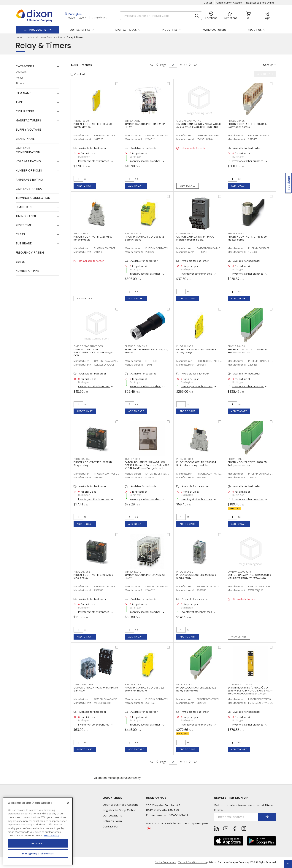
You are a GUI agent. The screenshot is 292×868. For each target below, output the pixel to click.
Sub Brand (24, 243)
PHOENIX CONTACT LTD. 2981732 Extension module (144, 689)
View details (188, 186)
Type (19, 102)
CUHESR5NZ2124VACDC (243, 684)
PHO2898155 (236, 459)
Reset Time (24, 225)
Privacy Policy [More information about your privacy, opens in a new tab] (51, 835)
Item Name (23, 93)
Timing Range (26, 216)
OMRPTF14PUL (185, 234)
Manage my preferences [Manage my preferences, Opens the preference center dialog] (38, 853)
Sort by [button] (268, 65)
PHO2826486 (236, 346)
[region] (38, 831)
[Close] (68, 803)
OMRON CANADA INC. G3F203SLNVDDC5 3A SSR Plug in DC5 (93, 352)
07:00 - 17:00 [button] (76, 18)
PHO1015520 (81, 121)
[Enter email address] (236, 817)
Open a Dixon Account (229, 3)
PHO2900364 (185, 459)
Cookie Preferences (165, 862)
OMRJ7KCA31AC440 (189, 121)
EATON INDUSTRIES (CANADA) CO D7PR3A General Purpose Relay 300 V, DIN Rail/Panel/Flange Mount (147, 465)
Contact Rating (29, 189)
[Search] (161, 16)
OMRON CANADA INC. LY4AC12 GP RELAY (145, 576)
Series (20, 262)
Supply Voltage (28, 130)
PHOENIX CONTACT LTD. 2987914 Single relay (93, 464)
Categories (25, 66)
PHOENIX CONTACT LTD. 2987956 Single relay (93, 576)
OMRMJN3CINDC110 (86, 684)
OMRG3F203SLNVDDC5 (88, 346)
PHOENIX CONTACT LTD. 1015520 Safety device (93, 125)
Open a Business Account (120, 805)
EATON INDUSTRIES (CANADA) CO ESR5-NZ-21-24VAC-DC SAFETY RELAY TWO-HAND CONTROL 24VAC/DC (250, 691)
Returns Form (112, 821)
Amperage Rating (29, 180)
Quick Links (112, 798)
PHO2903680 (185, 572)
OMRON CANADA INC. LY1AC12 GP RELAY (145, 125)
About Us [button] (255, 30)
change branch (100, 18)
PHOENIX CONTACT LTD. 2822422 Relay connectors (196, 689)
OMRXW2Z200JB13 (239, 572)
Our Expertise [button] (80, 30)
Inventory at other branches (94, 161)
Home (19, 37)
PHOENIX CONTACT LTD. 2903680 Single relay (196, 576)
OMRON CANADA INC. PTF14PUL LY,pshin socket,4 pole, (195, 238)
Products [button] (38, 30)
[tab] (37, 66)
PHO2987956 (82, 572)
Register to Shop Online (260, 3)
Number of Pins (28, 271)
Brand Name (25, 139)
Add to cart (85, 186)
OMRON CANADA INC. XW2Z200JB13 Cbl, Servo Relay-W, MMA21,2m (249, 576)
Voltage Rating (28, 161)
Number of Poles (29, 170)
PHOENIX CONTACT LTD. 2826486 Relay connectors (248, 351)
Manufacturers (215, 30)
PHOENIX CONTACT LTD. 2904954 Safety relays (196, 351)
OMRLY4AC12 (133, 572)
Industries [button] (170, 30)
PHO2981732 (133, 684)
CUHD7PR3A (133, 459)
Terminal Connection (33, 198)
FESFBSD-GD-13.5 (136, 346)
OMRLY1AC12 (133, 121)
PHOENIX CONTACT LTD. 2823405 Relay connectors (248, 125)
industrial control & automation (45, 37)
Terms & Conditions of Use (193, 862)
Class (20, 234)
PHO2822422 (185, 684)
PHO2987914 (82, 459)
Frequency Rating (30, 253)
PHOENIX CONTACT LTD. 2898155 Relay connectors (247, 464)
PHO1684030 (236, 234)
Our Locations (112, 815)
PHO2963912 (133, 234)
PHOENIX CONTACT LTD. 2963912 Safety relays (144, 238)
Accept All (38, 843)
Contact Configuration (28, 150)
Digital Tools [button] (126, 30)
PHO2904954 (185, 346)
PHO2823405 (236, 121)
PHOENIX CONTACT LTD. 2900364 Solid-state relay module (196, 464)
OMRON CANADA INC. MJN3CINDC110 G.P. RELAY (96, 689)
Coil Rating (25, 111)
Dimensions (25, 207)
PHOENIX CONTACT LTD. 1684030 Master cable (247, 238)
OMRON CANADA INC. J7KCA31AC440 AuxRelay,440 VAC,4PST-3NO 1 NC (199, 125)
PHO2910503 (82, 234)
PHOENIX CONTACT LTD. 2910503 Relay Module (93, 238)
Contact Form (112, 826)
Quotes (208, 3)
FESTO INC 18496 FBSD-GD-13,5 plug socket (147, 351)
